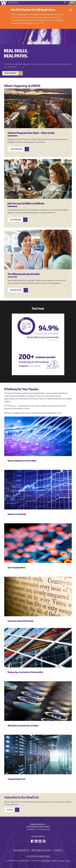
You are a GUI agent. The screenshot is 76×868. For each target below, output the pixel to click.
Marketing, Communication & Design (23, 726)
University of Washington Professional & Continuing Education (38, 826)
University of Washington (10, 3)
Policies (54, 861)
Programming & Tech (16, 779)
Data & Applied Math (16, 567)
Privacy (61, 861)
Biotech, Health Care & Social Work (22, 461)
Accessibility (46, 861)
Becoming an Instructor (41, 850)
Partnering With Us (21, 850)
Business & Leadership (17, 514)
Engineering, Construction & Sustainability (25, 672)
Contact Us (58, 850)
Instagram (44, 841)
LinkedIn (36, 841)
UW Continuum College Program (39, 856)
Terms (68, 861)
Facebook (32, 841)
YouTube (40, 841)
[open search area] (65, 2)
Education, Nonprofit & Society (21, 621)
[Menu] (73, 2)
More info (36, 23)
